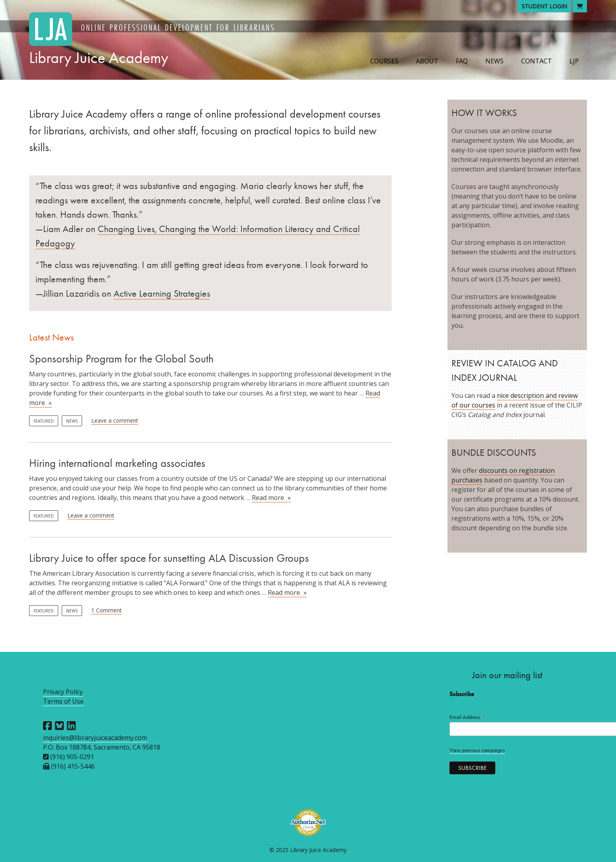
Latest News (51, 337)
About (427, 61)
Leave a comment (115, 420)
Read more (271, 498)
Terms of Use (63, 701)
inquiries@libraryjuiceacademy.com (95, 738)
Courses (384, 61)
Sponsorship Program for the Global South (121, 359)
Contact (537, 61)
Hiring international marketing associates (117, 463)
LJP (574, 61)
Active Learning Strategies (162, 293)
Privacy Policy (63, 692)
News (494, 61)
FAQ (462, 61)
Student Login (544, 6)
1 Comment (107, 610)
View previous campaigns (477, 750)
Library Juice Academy (99, 58)
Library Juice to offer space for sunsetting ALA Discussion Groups (169, 558)
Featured (44, 421)
